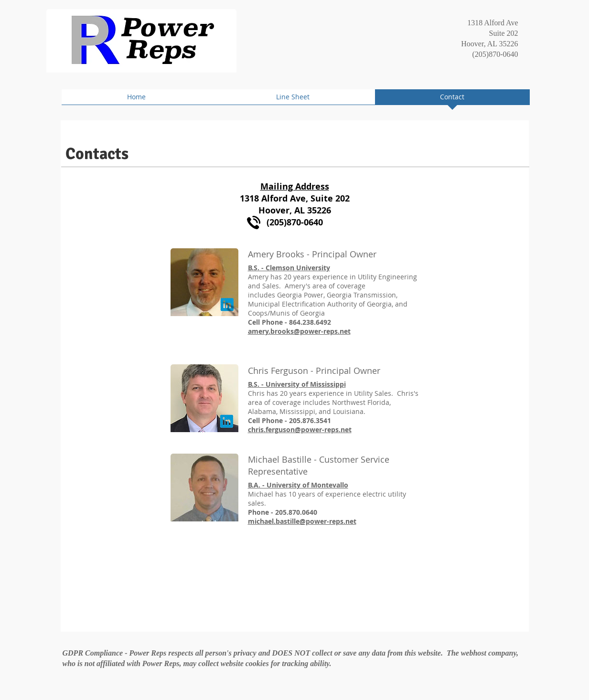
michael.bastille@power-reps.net (302, 521)
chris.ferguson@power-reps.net (300, 430)
